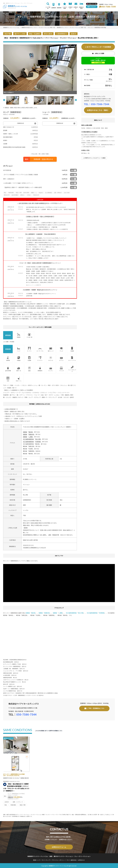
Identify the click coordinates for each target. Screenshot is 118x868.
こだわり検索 (65, 8)
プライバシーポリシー (58, 860)
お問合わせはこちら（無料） (98, 110)
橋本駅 (31, 432)
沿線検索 (53, 8)
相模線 (25, 432)
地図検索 (59, 8)
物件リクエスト (92, 7)
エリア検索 (48, 8)
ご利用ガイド (70, 8)
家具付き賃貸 (81, 8)
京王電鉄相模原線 (28, 439)
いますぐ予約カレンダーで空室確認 (98, 47)
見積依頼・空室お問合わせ (43, 159)
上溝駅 (31, 437)
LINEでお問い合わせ (98, 61)
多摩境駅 (38, 442)
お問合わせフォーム (59, 847)
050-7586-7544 (108, 7)
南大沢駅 (38, 439)
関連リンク (37, 860)
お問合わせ (76, 8)
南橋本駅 (31, 434)
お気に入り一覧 (92, 4)
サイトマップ (46, 860)
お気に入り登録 (99, 53)
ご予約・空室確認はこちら (96, 708)
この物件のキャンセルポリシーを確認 (94, 158)
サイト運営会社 (72, 860)
